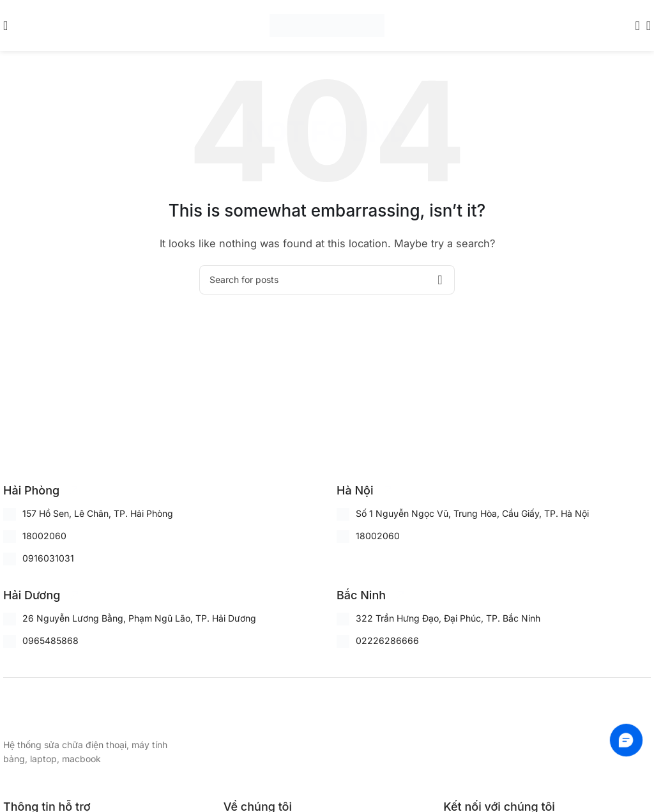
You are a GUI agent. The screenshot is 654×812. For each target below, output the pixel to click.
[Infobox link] (42, 491)
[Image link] (67, 713)
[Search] (634, 26)
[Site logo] (327, 25)
